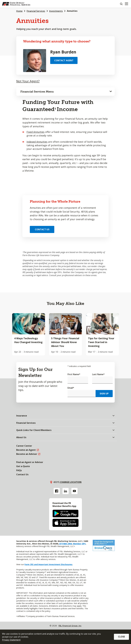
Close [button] (121, 637)
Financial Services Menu (37, 92)
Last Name (98, 374)
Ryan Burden (63, 52)
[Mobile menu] (126, 4)
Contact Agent (64, 60)
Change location (70, 482)
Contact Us (42, 229)
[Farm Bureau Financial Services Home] (16, 4)
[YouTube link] (74, 491)
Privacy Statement (11, 640)
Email (71, 388)
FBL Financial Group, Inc (70, 626)
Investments (56, 11)
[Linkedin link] (66, 491)
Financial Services (36, 11)
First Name (74, 374)
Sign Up (104, 394)
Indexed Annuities (37, 142)
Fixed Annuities (35, 132)
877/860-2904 (65, 544)
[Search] (121, 4)
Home (19, 11)
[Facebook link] (57, 491)
